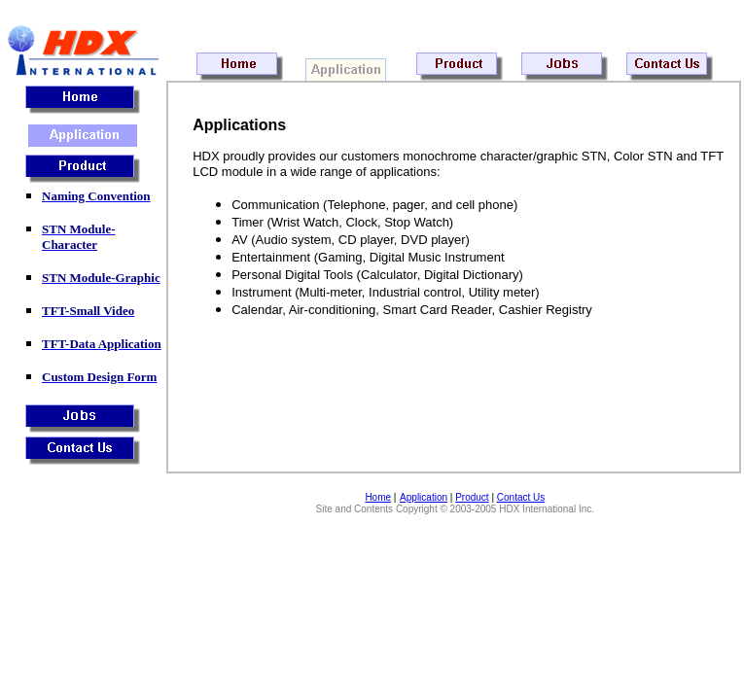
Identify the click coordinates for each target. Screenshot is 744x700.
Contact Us (521, 497)
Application (424, 497)
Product (472, 497)
